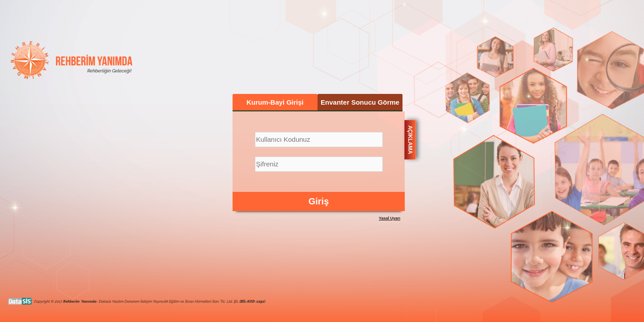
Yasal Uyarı (390, 218)
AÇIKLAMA (410, 140)
